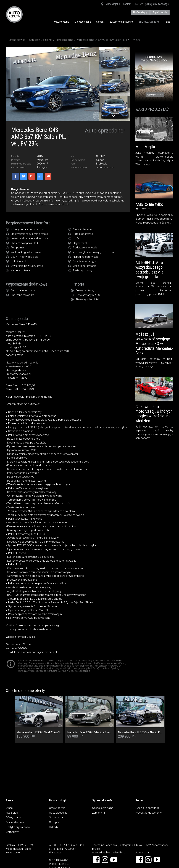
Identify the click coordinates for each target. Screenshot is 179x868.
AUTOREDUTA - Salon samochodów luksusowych (14, 14)
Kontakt (100, 22)
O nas (9, 808)
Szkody (54, 827)
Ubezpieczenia (62, 22)
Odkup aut (55, 822)
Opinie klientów (15, 822)
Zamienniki (98, 813)
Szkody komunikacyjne (122, 22)
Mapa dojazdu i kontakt (116, 4)
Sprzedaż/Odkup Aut (150, 22)
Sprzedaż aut (57, 817)
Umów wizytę (140, 12)
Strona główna (17, 40)
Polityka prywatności (18, 827)
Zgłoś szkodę (160, 12)
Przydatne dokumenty (148, 813)
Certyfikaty (12, 832)
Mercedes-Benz (83, 22)
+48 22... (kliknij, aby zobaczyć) (152, 4)
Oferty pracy (13, 817)
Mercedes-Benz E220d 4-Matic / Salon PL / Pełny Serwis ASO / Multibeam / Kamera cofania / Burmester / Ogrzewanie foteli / (90, 732)
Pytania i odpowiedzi (148, 808)
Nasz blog (12, 813)
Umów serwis (57, 808)
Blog (168, 22)
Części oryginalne (103, 808)
